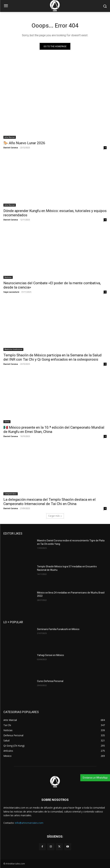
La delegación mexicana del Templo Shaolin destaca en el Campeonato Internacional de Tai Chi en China (50, 502)
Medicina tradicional (13, 349)
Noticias (8, 277)
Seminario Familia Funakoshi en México (58, 629)
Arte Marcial (10, 137)
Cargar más (55, 516)
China (7, 422)
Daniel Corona (11, 148)
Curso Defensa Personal (50, 681)
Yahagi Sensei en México (51, 655)
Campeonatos (11, 494)
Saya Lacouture (11, 292)
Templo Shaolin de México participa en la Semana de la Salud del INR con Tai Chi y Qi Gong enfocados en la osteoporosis (53, 357)
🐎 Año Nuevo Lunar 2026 (24, 143)
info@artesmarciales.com (29, 823)
